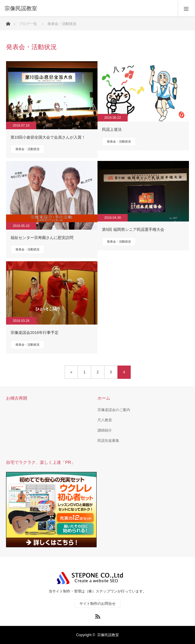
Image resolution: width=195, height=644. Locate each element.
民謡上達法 (112, 129)
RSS (97, 615)
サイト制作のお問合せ (97, 604)
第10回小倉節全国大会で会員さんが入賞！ (48, 137)
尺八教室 (105, 420)
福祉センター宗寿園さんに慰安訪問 (42, 238)
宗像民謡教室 (108, 635)
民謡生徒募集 (108, 441)
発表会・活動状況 (27, 149)
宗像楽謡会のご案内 (114, 410)
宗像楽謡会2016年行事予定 (35, 333)
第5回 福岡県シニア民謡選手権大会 (133, 229)
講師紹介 (105, 430)
